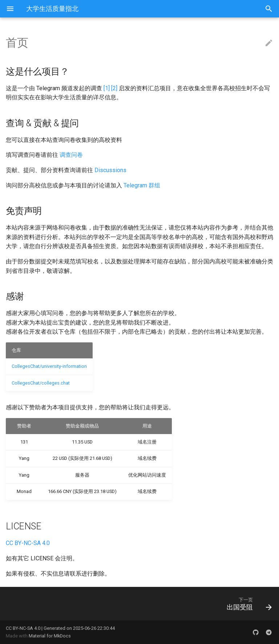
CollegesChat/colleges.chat (41, 383)
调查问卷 (71, 155)
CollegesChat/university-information (49, 366)
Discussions (110, 170)
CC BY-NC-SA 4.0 (28, 543)
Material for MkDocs (50, 636)
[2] (114, 88)
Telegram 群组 (142, 185)
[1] (107, 88)
